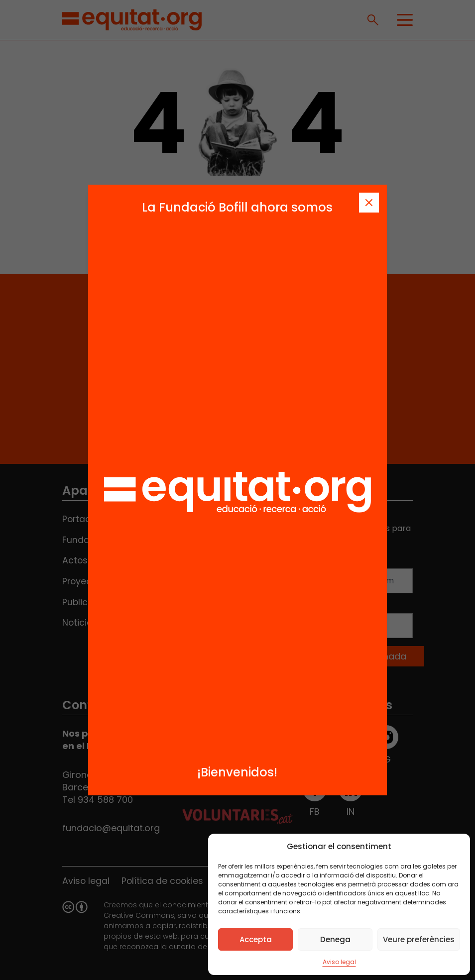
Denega (335, 939)
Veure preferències (419, 939)
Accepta (256, 939)
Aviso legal (339, 962)
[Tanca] (369, 203)
